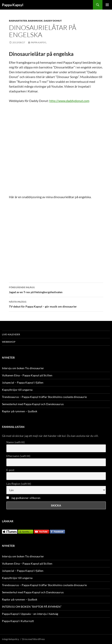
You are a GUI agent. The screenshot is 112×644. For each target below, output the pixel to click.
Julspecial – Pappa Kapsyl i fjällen (23, 382)
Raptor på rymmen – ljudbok (20, 411)
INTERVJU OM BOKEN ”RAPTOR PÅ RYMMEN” (32, 607)
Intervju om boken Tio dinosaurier (23, 368)
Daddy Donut (53, 21)
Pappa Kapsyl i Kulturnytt (18, 621)
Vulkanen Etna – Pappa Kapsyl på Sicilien (27, 375)
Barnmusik (35, 21)
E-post (10, 470)
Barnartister (18, 21)
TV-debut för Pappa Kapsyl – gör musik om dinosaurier (56, 304)
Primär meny (107, 5)
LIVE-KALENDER (11, 334)
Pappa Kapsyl (13, 5)
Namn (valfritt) (16, 442)
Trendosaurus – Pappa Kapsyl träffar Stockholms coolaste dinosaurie (44, 397)
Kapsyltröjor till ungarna (17, 390)
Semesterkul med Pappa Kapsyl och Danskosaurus (33, 404)
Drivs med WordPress (33, 639)
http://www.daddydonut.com (69, 101)
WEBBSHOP (9, 342)
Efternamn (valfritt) (18, 456)
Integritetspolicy (11, 639)
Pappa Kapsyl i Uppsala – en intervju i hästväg (30, 614)
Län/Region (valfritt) (19, 484)
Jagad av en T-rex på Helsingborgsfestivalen (56, 289)
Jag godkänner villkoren (26, 498)
